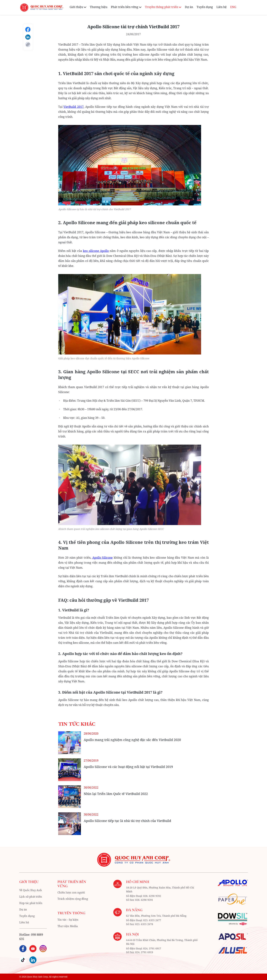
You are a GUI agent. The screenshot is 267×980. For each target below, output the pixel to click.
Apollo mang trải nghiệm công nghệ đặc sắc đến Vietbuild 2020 (132, 740)
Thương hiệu (99, 7)
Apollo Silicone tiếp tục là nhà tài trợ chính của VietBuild (127, 821)
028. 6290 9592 (152, 896)
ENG (233, 7)
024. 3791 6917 (152, 948)
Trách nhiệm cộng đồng (74, 899)
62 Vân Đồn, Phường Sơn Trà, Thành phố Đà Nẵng (156, 915)
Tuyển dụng (205, 7)
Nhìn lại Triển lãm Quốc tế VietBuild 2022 (116, 794)
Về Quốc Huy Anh (31, 890)
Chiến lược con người (72, 893)
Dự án (189, 7)
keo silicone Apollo (96, 251)
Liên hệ (222, 7)
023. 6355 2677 (152, 920)
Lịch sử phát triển (31, 897)
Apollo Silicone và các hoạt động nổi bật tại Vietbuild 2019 (128, 767)
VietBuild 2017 (73, 107)
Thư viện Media (68, 926)
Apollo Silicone (103, 558)
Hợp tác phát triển (32, 903)
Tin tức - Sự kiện (69, 920)
